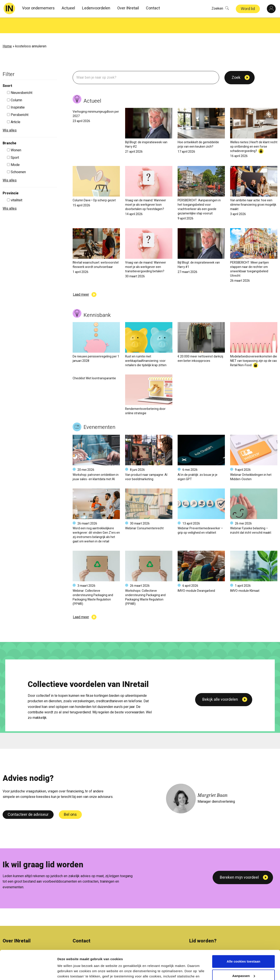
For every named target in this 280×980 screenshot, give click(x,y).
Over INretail (128, 8)
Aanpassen (244, 953)
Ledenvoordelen (96, 8)
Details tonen (68, 971)
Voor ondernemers (38, 8)
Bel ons (70, 799)
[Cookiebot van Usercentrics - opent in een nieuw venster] (28, 971)
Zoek (236, 62)
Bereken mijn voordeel (239, 862)
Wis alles (10, 115)
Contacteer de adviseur (28, 799)
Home (7, 31)
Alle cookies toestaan (243, 939)
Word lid (248, 9)
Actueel (68, 8)
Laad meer (81, 279)
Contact (153, 8)
